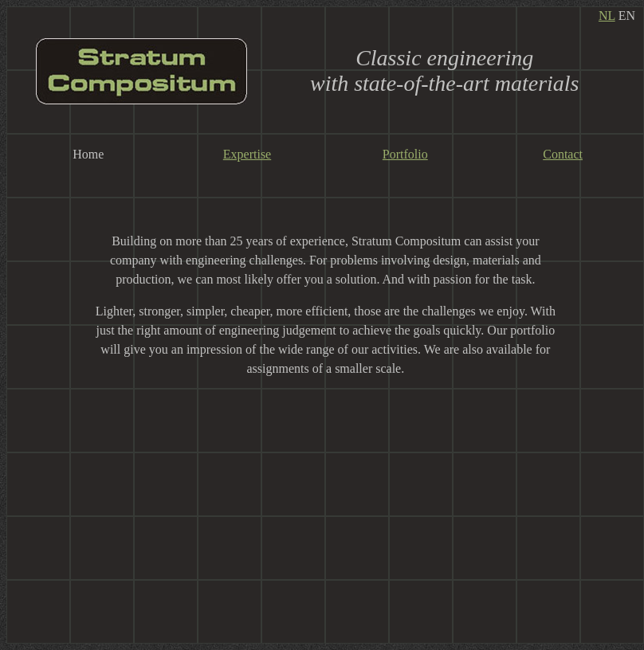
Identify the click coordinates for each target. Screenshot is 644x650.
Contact (563, 154)
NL (607, 16)
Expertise (247, 154)
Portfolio (405, 154)
